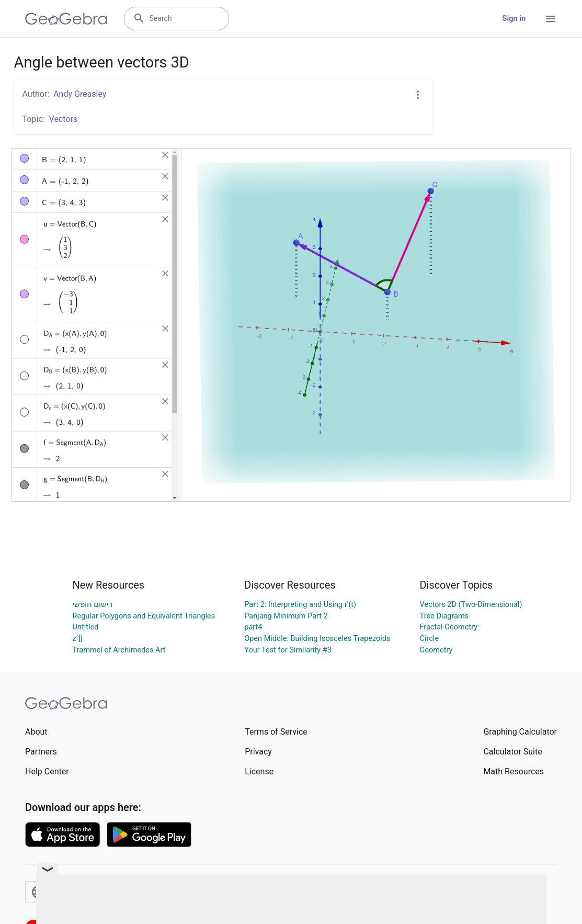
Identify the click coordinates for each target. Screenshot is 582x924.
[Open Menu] (551, 19)
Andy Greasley (80, 94)
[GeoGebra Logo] (66, 19)
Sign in (514, 19)
